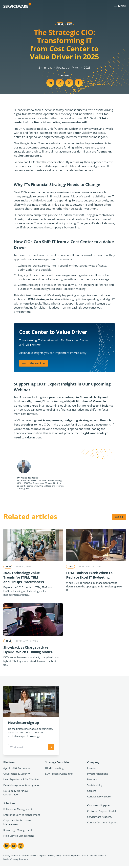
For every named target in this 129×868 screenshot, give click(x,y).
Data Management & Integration (22, 785)
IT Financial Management (18, 809)
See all (119, 517)
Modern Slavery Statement (16, 859)
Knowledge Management (18, 830)
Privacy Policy (55, 856)
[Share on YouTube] (14, 846)
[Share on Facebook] (79, 83)
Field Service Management (18, 836)
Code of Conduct (96, 856)
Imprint (42, 856)
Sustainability (95, 785)
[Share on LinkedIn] (50, 83)
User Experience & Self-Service (21, 779)
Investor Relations (98, 774)
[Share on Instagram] (21, 846)
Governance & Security (17, 774)
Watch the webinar (33, 363)
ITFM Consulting (54, 768)
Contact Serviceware (99, 796)
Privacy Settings (11, 856)
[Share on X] (60, 83)
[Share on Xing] (69, 83)
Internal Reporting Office (75, 856)
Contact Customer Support (102, 822)
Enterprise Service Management (22, 815)
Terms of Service (29, 856)
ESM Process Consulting (59, 774)
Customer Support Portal (102, 811)
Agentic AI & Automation (17, 768)
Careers (92, 791)
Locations (93, 768)
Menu (120, 6)
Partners (92, 779)
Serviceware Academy (100, 817)
